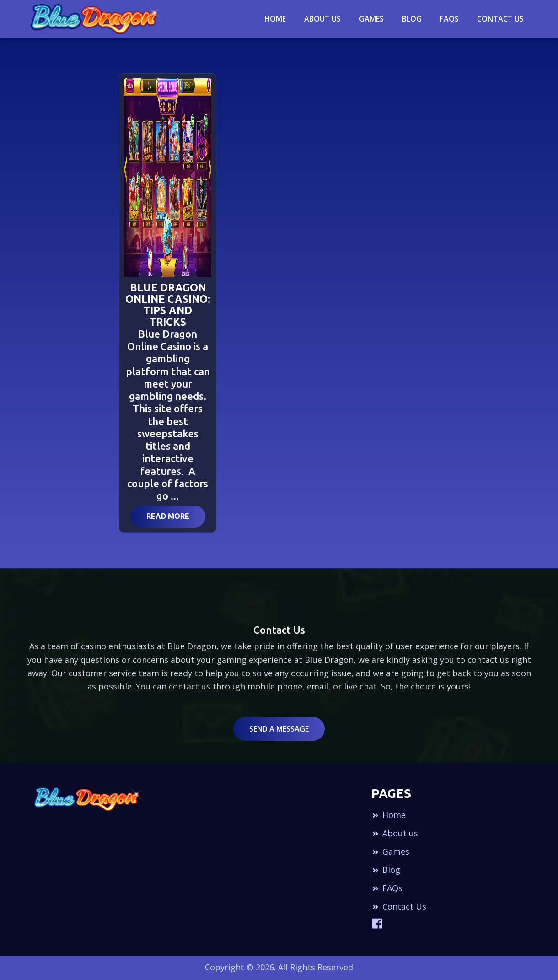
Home (275, 19)
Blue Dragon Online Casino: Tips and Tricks (168, 305)
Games (371, 19)
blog (412, 19)
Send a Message (279, 729)
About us (395, 833)
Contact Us (500, 19)
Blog (386, 870)
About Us (322, 19)
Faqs (449, 19)
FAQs (387, 888)
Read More (168, 516)
